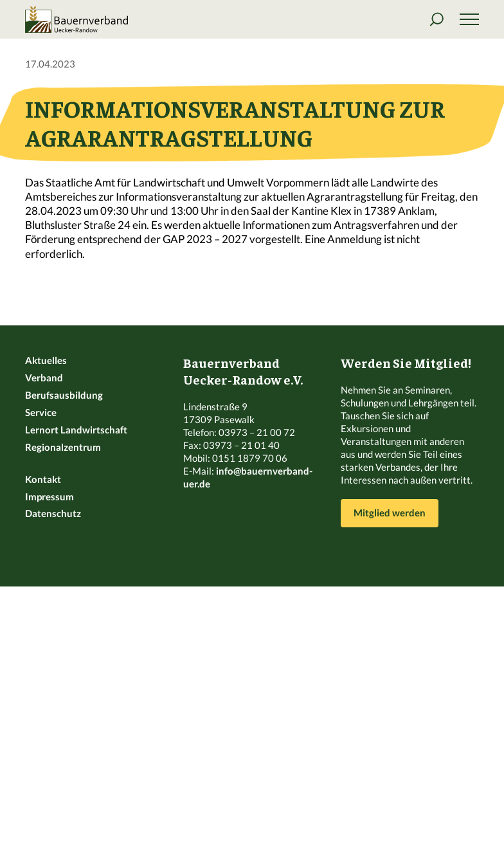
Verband (44, 377)
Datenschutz (53, 513)
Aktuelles (46, 360)
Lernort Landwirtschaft (76, 430)
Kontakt (43, 479)
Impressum (50, 496)
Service (41, 412)
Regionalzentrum (63, 447)
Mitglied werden (390, 513)
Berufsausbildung (64, 395)
